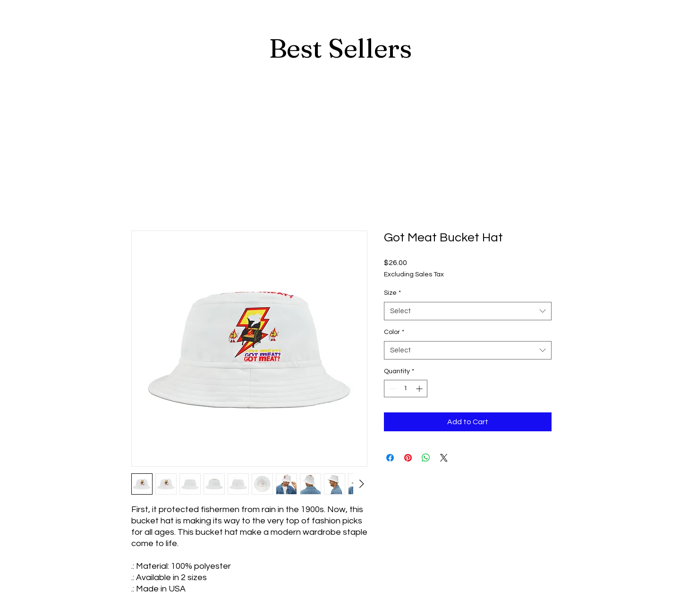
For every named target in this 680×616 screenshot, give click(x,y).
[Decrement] (391, 389)
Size (392, 293)
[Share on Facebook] (390, 458)
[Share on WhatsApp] (426, 458)
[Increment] (420, 389)
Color (394, 332)
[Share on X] (444, 458)
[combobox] (468, 311)
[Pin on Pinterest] (408, 458)
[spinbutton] (406, 389)
